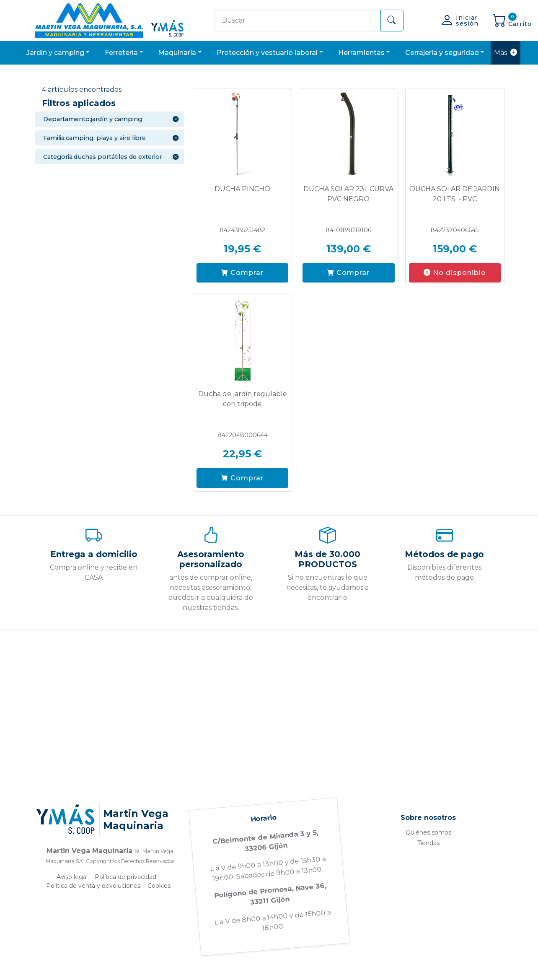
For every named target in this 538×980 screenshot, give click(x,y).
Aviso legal (72, 877)
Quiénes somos (428, 832)
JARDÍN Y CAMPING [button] (55, 53)
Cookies (159, 886)
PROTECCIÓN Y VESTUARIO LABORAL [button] (267, 53)
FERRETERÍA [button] (121, 53)
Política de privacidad (125, 877)
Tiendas (428, 843)
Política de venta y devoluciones (93, 886)
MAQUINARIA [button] (177, 53)
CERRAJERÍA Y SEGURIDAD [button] (442, 53)
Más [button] (506, 53)
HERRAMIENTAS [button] (361, 53)
